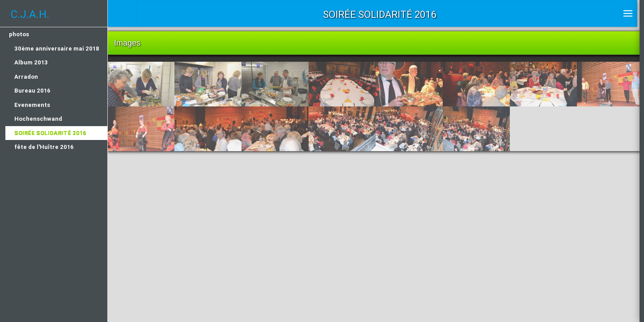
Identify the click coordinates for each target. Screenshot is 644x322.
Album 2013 (31, 62)
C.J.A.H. (30, 14)
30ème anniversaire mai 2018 (57, 49)
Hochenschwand (38, 119)
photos (19, 34)
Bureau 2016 (32, 91)
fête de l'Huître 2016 (44, 147)
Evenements (32, 105)
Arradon (26, 77)
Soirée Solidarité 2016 (50, 133)
